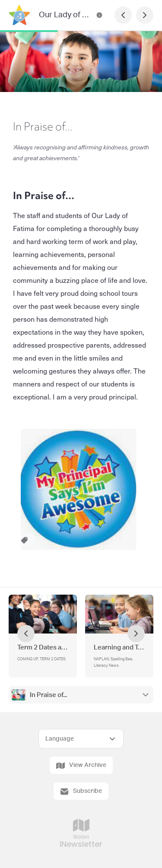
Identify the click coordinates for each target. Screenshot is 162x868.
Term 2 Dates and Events (43, 648)
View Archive (81, 766)
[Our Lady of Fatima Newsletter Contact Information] (99, 15)
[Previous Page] (123, 15)
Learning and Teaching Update (119, 648)
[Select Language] (81, 739)
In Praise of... (48, 695)
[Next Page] (145, 15)
